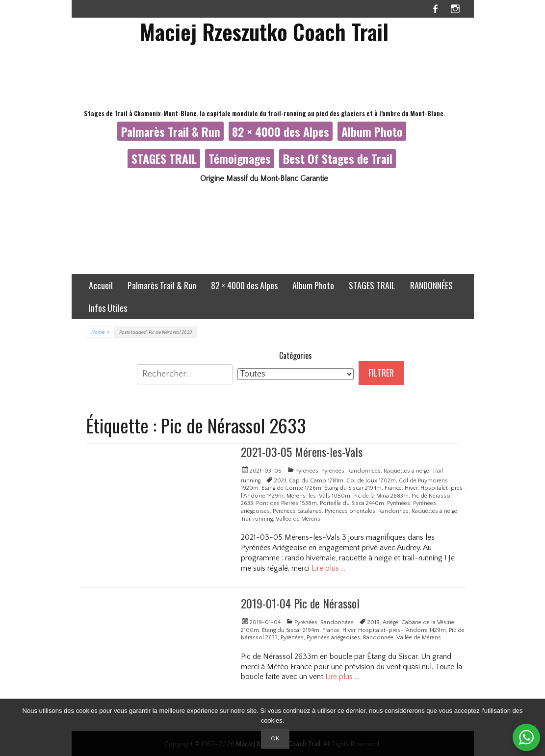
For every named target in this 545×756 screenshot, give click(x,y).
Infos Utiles (108, 308)
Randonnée (393, 511)
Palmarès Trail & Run (171, 131)
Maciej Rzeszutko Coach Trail (264, 32)
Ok (275, 738)
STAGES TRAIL (164, 158)
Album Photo (372, 131)
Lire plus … (328, 568)
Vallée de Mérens (298, 519)
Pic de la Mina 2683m (381, 496)
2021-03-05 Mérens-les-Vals (302, 452)
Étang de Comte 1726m (291, 488)
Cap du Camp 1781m (316, 481)
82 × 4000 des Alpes (281, 131)
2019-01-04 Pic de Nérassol (300, 603)
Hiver (411, 488)
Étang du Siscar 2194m (353, 488)
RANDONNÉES (431, 285)
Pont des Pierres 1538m (286, 503)
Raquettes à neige (406, 471)
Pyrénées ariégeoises (333, 638)
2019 (374, 622)
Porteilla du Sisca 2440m (352, 503)
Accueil (101, 285)
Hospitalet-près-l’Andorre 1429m (402, 630)
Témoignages (240, 158)
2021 (280, 481)
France (393, 488)
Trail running (257, 519)
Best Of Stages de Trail (338, 158)
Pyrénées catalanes (297, 511)
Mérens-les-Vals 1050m (318, 496)
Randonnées (364, 471)
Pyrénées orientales (350, 511)
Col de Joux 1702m (371, 481)
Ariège (390, 622)
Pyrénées (307, 471)
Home (100, 333)
